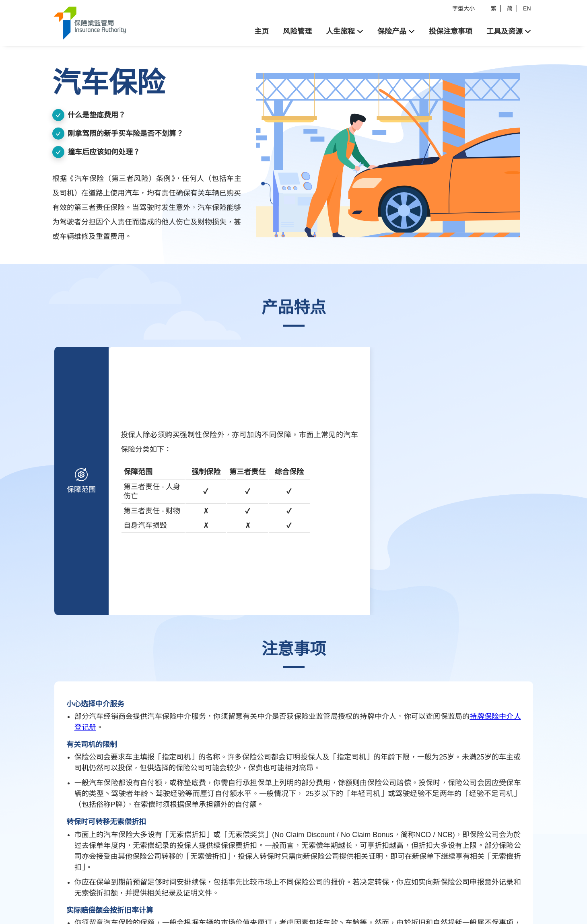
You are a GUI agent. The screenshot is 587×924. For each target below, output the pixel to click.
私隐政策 (154, 885)
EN (527, 8)
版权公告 (123, 885)
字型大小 (463, 8)
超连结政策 (187, 885)
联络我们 (221, 885)
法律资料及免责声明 (78, 885)
